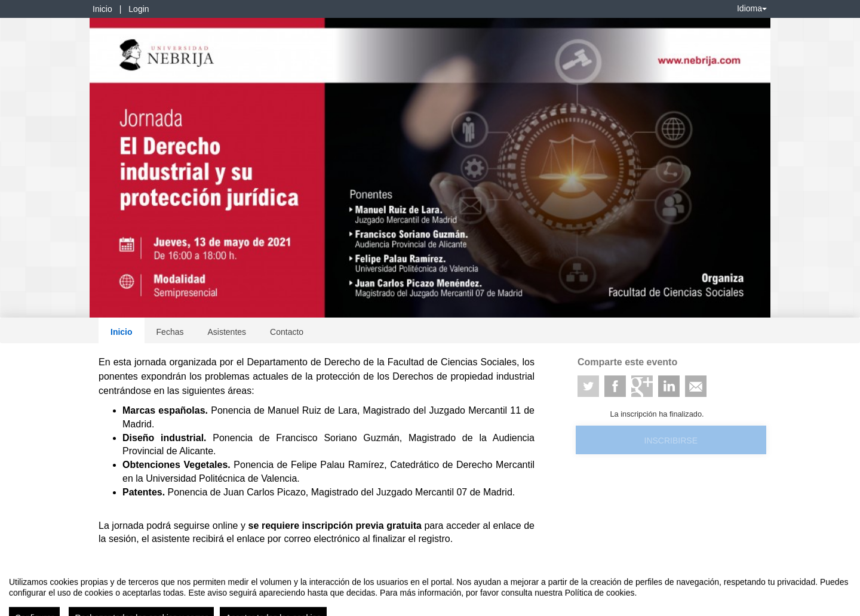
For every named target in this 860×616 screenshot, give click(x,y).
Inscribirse (671, 441)
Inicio (102, 9)
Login (139, 9)
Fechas (170, 332)
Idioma (752, 8)
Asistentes (227, 332)
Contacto (287, 332)
